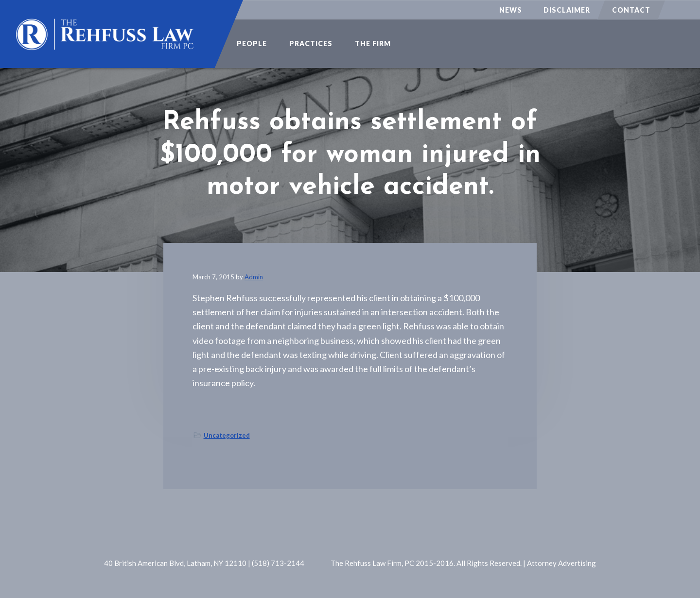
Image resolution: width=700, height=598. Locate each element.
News (511, 10)
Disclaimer (567, 10)
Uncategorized (227, 435)
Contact (631, 10)
